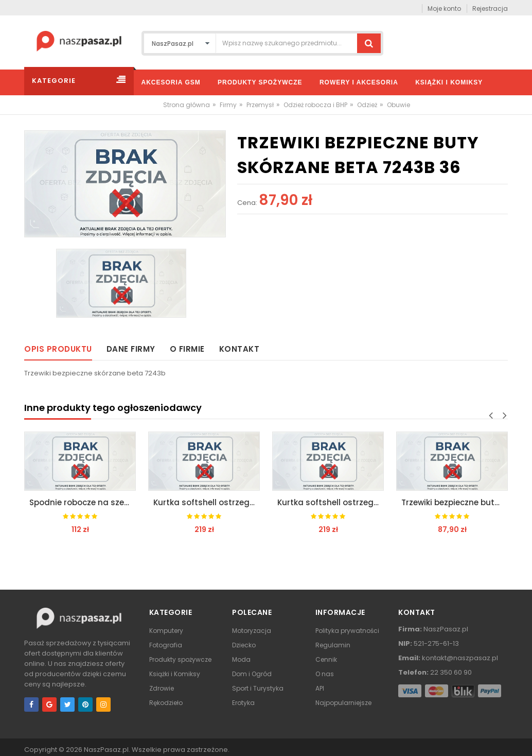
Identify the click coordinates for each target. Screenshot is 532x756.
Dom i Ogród (252, 674)
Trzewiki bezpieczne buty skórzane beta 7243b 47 (455, 502)
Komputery (166, 631)
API (320, 688)
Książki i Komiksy (175, 674)
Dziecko (244, 645)
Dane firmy (131, 349)
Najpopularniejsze (343, 703)
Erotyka (243, 703)
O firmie (187, 349)
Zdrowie (162, 688)
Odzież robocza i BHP (315, 105)
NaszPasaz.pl (106, 750)
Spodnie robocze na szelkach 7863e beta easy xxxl (83, 502)
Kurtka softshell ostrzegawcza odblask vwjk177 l (331, 502)
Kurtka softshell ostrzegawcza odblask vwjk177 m (207, 502)
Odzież (367, 105)
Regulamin (333, 645)
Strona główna (187, 105)
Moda (241, 659)
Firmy (228, 105)
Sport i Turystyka (258, 688)
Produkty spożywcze (180, 659)
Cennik (326, 659)
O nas (325, 674)
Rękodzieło (166, 703)
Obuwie (398, 105)
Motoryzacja (252, 631)
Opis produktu (58, 349)
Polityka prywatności (347, 631)
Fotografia (166, 645)
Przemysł (260, 105)
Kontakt (240, 349)
